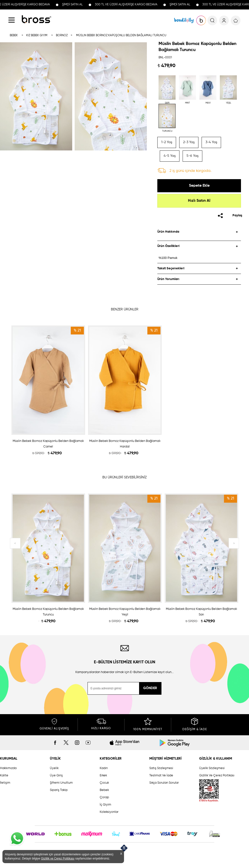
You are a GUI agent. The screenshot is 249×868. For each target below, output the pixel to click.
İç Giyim (105, 805)
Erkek (103, 776)
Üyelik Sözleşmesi (212, 768)
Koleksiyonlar (109, 812)
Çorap (104, 797)
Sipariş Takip (59, 790)
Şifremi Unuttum (61, 783)
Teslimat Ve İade (161, 776)
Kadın (104, 768)
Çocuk (104, 783)
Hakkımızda (8, 768)
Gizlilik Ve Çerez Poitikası (217, 776)
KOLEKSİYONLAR (184, 20)
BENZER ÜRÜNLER (125, 309)
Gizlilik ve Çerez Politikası (58, 859)
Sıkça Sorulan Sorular (164, 783)
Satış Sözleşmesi (161, 768)
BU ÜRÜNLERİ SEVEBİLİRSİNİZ (124, 477)
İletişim (5, 783)
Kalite (4, 776)
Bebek (104, 790)
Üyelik (54, 768)
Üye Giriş (56, 776)
